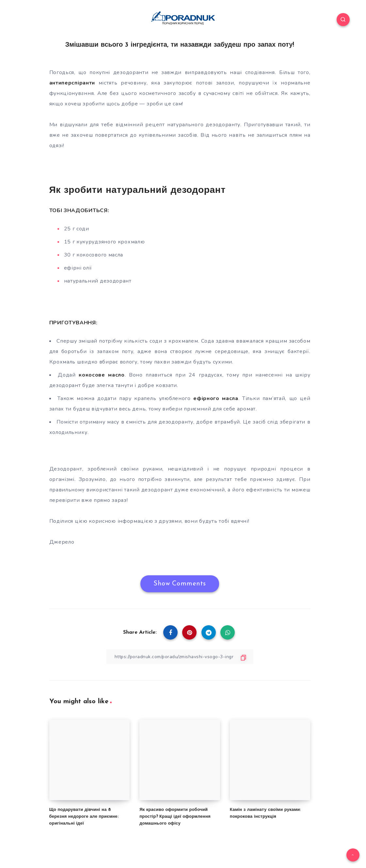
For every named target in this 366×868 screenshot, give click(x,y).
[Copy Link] (180, 657)
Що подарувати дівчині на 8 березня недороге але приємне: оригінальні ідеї (84, 817)
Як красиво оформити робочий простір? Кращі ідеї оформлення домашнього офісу (175, 817)
